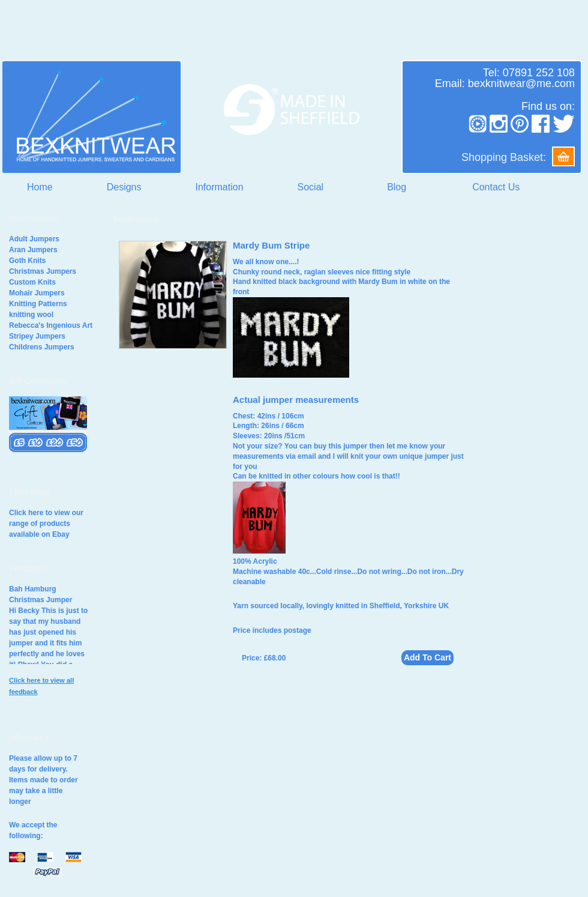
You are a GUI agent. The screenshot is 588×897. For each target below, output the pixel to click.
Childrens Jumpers (42, 347)
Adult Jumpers (34, 239)
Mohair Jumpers (37, 293)
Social (311, 187)
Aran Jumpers (33, 250)
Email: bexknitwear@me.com (505, 83)
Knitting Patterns (38, 304)
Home (40, 187)
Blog (397, 187)
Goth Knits (27, 261)
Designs (124, 187)
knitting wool (31, 315)
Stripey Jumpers (37, 336)
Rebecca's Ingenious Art (51, 325)
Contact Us (496, 187)
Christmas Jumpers (43, 271)
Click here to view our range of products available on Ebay (46, 524)
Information (220, 187)
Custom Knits (32, 282)
